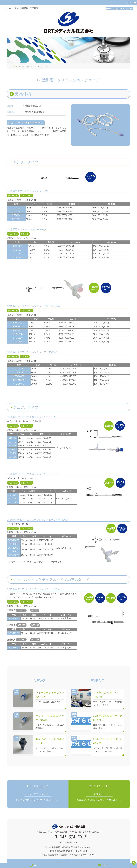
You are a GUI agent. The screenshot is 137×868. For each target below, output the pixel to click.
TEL (34, 865)
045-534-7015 (124, 9)
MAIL (110, 9)
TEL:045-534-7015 (68, 828)
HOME (15, 58)
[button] (129, 3)
